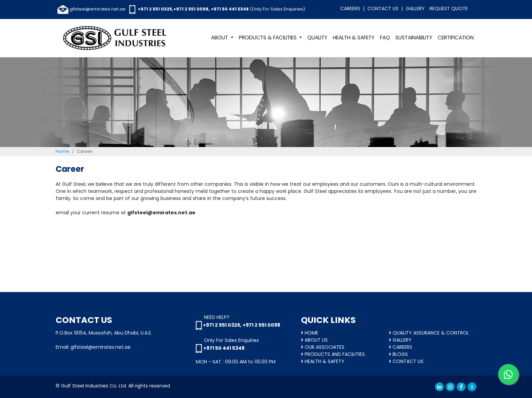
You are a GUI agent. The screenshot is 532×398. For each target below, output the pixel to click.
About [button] (220, 38)
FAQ (385, 38)
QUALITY (317, 38)
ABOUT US (314, 340)
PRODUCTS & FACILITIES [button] (268, 38)
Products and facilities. (333, 354)
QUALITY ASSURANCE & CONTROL (429, 333)
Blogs (398, 354)
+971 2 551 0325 (155, 9)
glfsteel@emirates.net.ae (98, 9)
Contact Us (383, 8)
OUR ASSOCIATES (323, 347)
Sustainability (414, 38)
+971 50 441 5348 (230, 9)
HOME (310, 333)
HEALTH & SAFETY (354, 38)
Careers (350, 8)
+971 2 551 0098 (191, 9)
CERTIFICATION (456, 38)
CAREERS (401, 347)
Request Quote (449, 8)
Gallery (415, 8)
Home (62, 151)
